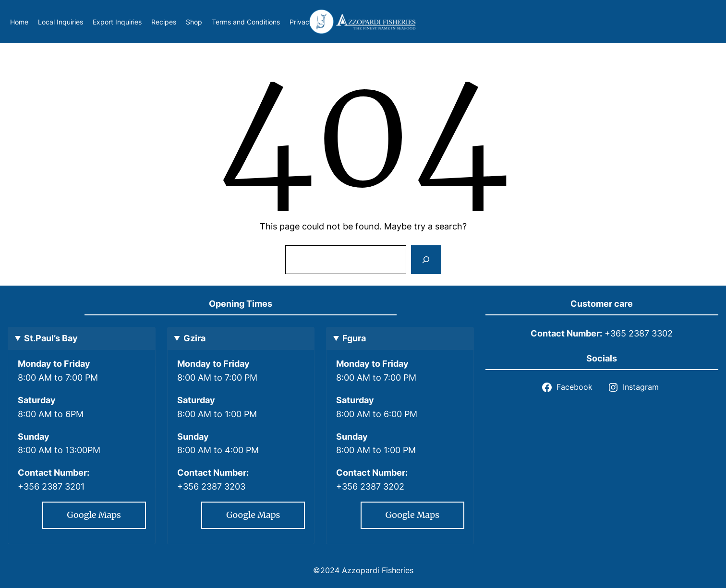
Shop (194, 22)
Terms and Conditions (246, 22)
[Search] (426, 260)
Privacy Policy (312, 22)
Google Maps (94, 515)
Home (19, 22)
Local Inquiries (60, 22)
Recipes (164, 22)
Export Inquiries (117, 22)
